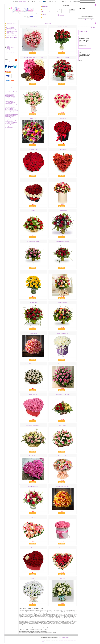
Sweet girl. (33, 211)
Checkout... (93, 20)
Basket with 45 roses (63, 364)
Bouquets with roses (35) (12, 24)
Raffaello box (9, 50)
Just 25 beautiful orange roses (63, 486)
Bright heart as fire (63, 149)
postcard (8, 46)
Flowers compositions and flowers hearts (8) (12, 32)
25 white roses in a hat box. (63, 333)
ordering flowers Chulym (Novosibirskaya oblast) (10, 95)
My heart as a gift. (62, 88)
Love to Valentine (33, 27)
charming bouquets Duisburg (11, 98)
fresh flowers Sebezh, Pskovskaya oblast (9, 117)
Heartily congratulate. (62, 456)
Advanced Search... (9, 62)
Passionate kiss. (63, 119)
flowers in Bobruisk (9, 127)
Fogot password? (61, 15)
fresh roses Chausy (9, 121)
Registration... (60, 14)
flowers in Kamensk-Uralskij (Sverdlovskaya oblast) (11, 105)
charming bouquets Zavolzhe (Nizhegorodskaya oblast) (11, 119)
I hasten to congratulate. (33, 486)
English (24, 2)
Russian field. (33, 578)
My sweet (33, 517)
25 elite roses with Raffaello (10, 48)
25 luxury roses (33, 302)
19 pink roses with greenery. (33, 241)
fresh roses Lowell (9, 99)
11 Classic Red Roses (11, 45)
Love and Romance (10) (11, 30)
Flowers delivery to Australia (11, 92)
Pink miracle (62, 517)
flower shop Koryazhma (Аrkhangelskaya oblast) (10, 125)
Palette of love (33, 119)
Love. (33, 180)
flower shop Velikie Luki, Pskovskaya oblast (10, 103)
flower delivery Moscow (64, 637)
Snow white (62, 578)
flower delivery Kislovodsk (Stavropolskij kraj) (10, 101)
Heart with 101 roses (33, 456)
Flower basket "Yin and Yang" (63, 394)
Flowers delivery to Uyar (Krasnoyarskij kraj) (10, 108)
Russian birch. (63, 548)
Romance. (33, 548)
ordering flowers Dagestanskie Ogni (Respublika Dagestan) (11, 115)
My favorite (62, 180)
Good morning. (33, 88)
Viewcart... (88, 20)
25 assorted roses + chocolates (63, 272)
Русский (20, 2)
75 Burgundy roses (33, 149)
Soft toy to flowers (11, 52)
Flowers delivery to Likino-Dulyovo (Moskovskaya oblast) (11, 110)
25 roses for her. (33, 333)
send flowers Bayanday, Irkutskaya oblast (10, 112)
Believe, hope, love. (33, 394)
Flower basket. (63, 425)
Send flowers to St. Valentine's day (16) (10, 28)
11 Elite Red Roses (11, 51)
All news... (93, 28)
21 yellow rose (33, 272)
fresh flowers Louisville (10, 96)
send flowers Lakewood (10, 93)
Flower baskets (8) (10, 34)
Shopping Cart (66, 19)
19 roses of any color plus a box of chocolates (33, 57)
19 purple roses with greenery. (63, 241)
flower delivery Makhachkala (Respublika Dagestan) (11, 123)
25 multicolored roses (63, 302)
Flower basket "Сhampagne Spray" (33, 425)
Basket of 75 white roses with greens (33, 364)
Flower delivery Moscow (10, 87)
